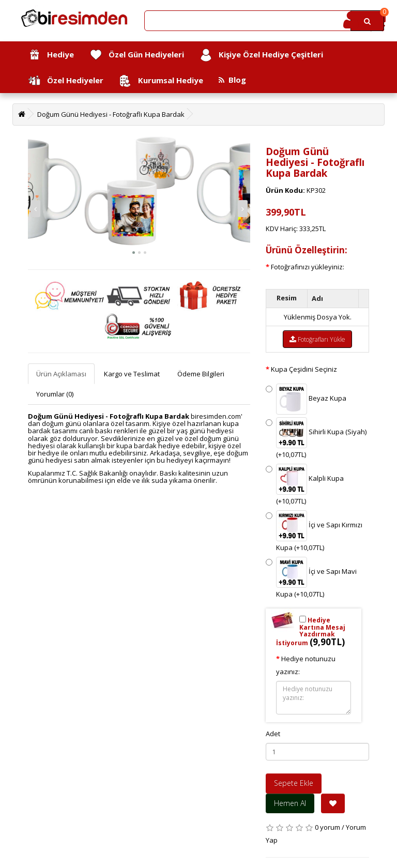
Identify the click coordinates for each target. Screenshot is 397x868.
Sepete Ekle (294, 783)
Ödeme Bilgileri (201, 374)
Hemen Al (290, 803)
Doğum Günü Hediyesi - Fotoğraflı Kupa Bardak (111, 114)
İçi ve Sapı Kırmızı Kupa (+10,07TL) (314, 531)
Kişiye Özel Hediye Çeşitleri (261, 55)
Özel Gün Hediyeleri (137, 55)
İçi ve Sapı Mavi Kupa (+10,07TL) (311, 578)
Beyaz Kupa (306, 399)
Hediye (51, 55)
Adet (273, 734)
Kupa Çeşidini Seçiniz (304, 369)
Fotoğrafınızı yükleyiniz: (308, 267)
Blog (232, 80)
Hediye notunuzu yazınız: (306, 665)
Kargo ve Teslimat (132, 374)
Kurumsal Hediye (161, 81)
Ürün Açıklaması (61, 374)
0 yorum (327, 827)
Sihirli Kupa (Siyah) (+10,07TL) (316, 438)
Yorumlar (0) (55, 394)
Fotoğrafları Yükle (317, 339)
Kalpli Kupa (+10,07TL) (305, 485)
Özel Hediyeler (66, 81)
